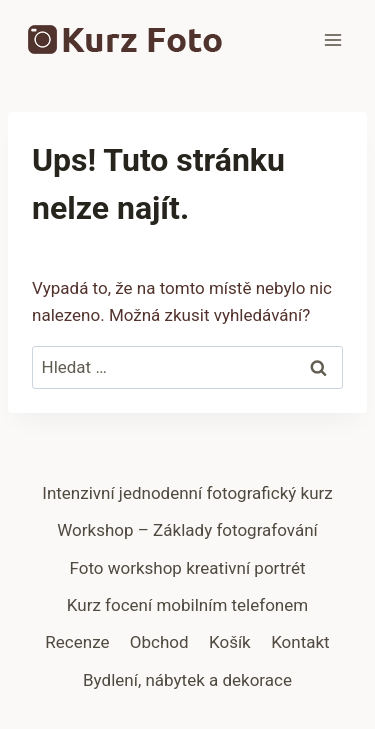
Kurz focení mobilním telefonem (187, 605)
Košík (230, 642)
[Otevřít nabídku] (332, 39)
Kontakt (300, 642)
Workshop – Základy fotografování (187, 530)
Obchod (159, 642)
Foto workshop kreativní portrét (187, 568)
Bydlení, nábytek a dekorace (187, 680)
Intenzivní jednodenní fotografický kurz (187, 493)
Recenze (77, 642)
